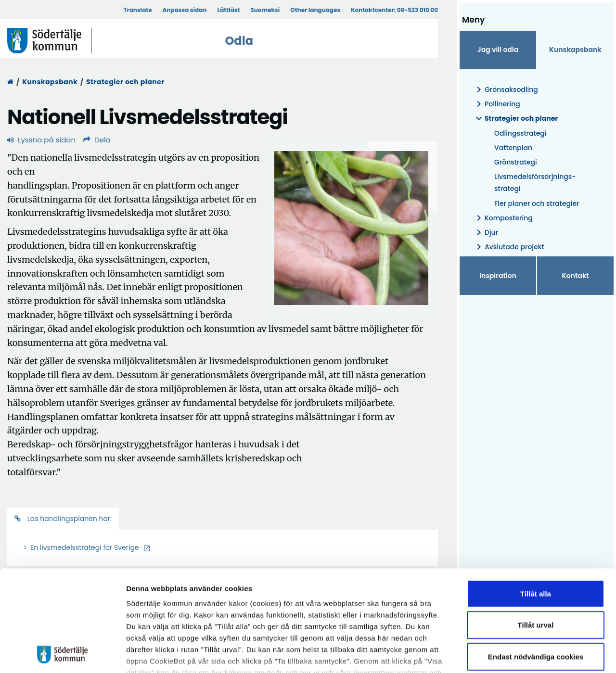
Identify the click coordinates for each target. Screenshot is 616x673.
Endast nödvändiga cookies (536, 589)
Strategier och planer (125, 82)
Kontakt (576, 276)
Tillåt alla (536, 526)
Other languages (315, 10)
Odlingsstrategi (520, 133)
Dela (97, 140)
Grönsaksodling (506, 90)
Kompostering (503, 218)
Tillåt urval (536, 557)
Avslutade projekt (509, 247)
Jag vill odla (498, 50)
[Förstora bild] (351, 228)
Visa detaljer (527, 654)
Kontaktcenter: (394, 10)
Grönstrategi (516, 162)
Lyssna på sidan (41, 140)
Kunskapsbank (50, 82)
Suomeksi (265, 10)
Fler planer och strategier (537, 203)
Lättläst (229, 10)
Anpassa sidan (185, 10)
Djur (486, 233)
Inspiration (498, 276)
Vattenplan (513, 148)
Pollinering (497, 104)
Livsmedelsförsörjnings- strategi (535, 183)
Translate (137, 10)
